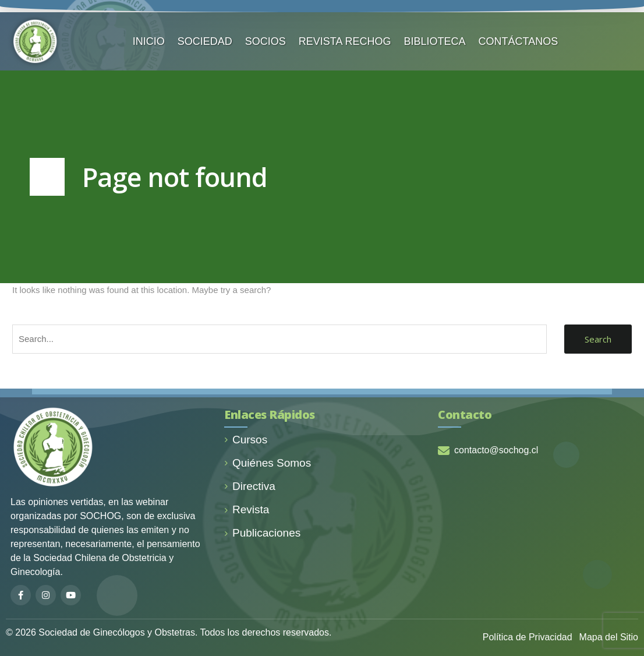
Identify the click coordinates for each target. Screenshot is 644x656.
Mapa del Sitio (609, 637)
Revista (247, 509)
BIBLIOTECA (435, 41)
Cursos (246, 440)
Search (598, 339)
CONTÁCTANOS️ (519, 41)
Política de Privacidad (528, 637)
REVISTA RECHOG (345, 41)
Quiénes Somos (268, 463)
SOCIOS (266, 41)
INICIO (149, 41)
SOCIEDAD (205, 41)
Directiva (250, 486)
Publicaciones (262, 533)
